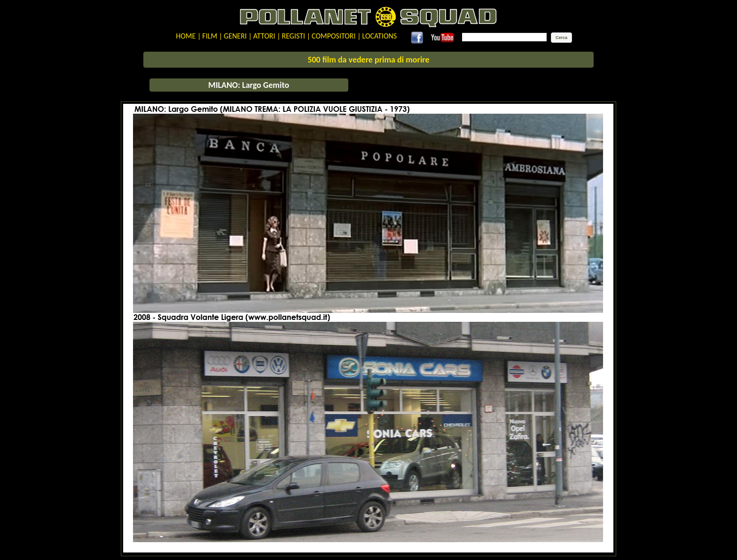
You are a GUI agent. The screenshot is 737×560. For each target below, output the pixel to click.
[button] (561, 38)
